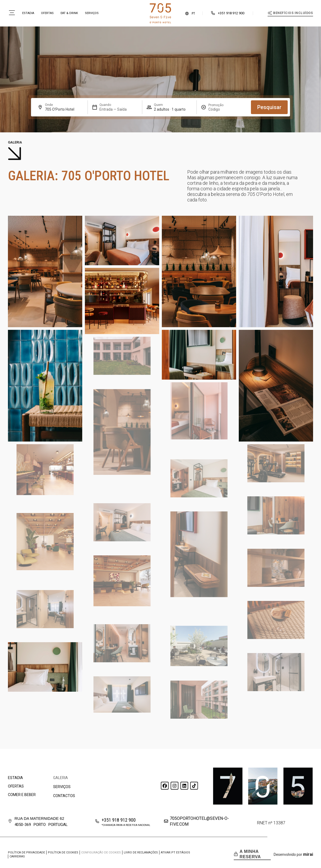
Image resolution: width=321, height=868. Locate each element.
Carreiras (17, 856)
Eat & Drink (69, 13)
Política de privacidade (26, 853)
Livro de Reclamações (141, 853)
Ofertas (47, 13)
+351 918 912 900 (231, 13)
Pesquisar (269, 107)
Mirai (308, 854)
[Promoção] (221, 109)
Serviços (92, 13)
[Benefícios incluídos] (270, 13)
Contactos (64, 796)
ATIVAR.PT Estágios (175, 853)
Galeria (61, 778)
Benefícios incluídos (293, 13)
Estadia (28, 13)
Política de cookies (63, 853)
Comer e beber (22, 795)
